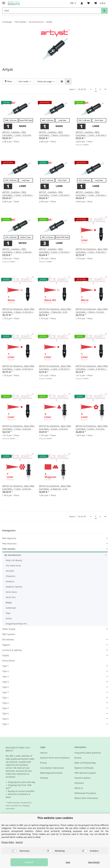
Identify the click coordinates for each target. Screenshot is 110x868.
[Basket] (100, 3)
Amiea (9, 618)
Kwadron (10, 581)
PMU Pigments (9, 538)
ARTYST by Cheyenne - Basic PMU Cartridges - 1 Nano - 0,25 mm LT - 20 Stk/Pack (18, 311)
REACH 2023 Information (86, 798)
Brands (78, 758)
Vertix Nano (11, 592)
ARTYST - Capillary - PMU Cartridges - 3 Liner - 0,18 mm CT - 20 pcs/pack (55, 251)
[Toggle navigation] (4, 2)
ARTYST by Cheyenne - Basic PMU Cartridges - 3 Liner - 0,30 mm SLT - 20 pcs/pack (55, 428)
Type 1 (5, 666)
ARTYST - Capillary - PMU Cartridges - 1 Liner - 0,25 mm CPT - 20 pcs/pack (17, 134)
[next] (105, 89)
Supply (6, 655)
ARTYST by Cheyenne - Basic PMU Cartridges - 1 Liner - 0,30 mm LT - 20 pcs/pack (92, 251)
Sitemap (44, 778)
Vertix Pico (11, 597)
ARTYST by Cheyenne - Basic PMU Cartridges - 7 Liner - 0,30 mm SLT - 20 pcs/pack (18, 487)
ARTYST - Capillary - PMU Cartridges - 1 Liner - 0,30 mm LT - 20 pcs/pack (18, 194)
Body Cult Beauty (14, 560)
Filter (8, 81)
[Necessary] (14, 851)
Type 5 (5, 687)
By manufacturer (13, 555)
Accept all (26, 862)
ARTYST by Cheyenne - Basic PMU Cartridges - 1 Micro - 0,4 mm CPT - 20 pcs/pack (92, 311)
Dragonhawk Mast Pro (16, 624)
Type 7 (5, 692)
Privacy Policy (8, 842)
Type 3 (5, 676)
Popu (8, 613)
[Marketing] (49, 851)
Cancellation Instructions (52, 768)
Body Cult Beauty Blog (85, 763)
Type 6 (5, 719)
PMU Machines (9, 544)
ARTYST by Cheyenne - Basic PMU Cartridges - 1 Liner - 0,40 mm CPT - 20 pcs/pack (18, 428)
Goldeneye (11, 608)
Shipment (79, 783)
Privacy (43, 763)
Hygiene (6, 645)
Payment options (82, 778)
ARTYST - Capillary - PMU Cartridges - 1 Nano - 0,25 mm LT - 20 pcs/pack (55, 134)
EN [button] (72, 3)
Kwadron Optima (14, 587)
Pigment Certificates (84, 768)
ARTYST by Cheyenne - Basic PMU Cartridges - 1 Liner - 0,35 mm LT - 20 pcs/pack (92, 368)
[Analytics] (85, 851)
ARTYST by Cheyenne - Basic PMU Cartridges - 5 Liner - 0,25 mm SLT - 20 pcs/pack (92, 428)
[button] (82, 3)
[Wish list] (89, 3)
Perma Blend (8, 661)
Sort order (24, 81)
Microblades (8, 640)
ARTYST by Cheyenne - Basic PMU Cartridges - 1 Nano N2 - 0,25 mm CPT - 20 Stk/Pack (55, 311)
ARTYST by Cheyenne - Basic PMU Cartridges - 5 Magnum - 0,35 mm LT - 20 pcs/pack (55, 487)
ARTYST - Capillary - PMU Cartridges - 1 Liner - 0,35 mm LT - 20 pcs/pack (91, 194)
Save (64, 862)
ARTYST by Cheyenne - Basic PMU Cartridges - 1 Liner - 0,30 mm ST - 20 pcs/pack (18, 368)
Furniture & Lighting (12, 650)
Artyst (9, 603)
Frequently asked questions (88, 753)
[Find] (52, 11)
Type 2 (5, 671)
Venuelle (10, 571)
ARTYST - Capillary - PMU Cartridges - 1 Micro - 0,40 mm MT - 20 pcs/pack (17, 251)
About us (79, 788)
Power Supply (9, 629)
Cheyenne (11, 576)
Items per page (45, 81)
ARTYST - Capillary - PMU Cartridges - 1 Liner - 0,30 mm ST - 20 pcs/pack (91, 134)
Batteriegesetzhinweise (51, 773)
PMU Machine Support (85, 773)
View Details (92, 862)
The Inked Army (13, 566)
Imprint (44, 753)
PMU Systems (9, 634)
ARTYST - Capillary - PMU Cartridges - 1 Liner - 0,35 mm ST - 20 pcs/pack (55, 194)
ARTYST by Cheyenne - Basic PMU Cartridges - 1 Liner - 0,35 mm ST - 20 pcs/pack (55, 368)
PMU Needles (9, 549)
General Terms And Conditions (55, 758)
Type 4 (5, 682)
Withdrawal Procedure (85, 793)
